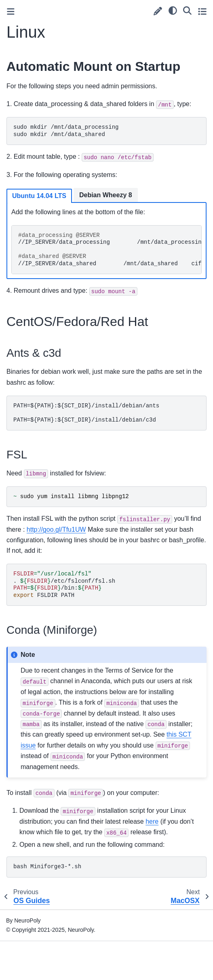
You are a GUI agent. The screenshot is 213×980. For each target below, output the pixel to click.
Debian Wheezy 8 (106, 195)
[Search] (187, 10)
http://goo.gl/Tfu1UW (56, 529)
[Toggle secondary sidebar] (202, 11)
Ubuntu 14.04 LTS (39, 196)
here (152, 821)
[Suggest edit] (158, 11)
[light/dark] (173, 10)
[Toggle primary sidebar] (11, 12)
